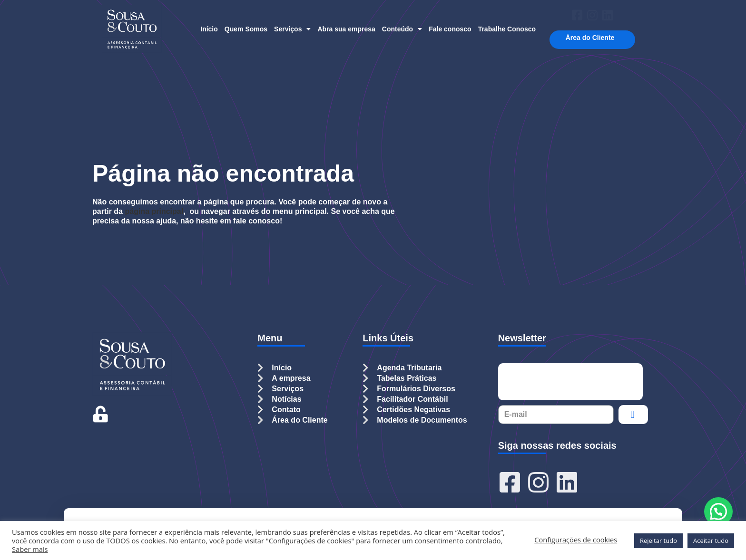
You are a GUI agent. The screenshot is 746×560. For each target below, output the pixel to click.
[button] (718, 512)
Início (209, 29)
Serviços (292, 29)
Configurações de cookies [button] (576, 540)
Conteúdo (402, 29)
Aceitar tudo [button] (711, 541)
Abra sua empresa (346, 29)
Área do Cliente (593, 38)
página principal (154, 211)
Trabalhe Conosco (507, 29)
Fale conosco (450, 29)
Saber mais (30, 549)
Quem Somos (246, 29)
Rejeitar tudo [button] (658, 541)
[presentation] (570, 382)
